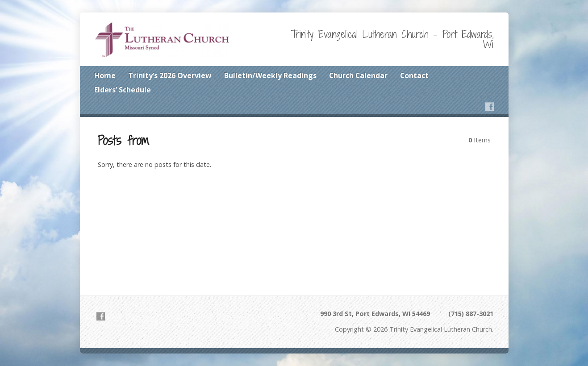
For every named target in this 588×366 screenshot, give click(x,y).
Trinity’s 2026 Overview (170, 75)
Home (105, 75)
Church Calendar (358, 75)
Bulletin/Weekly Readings (270, 75)
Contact (414, 75)
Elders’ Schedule (123, 90)
